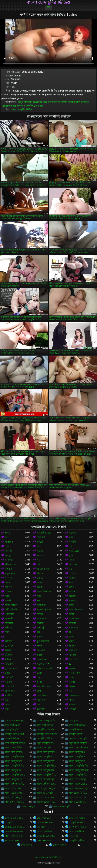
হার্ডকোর (73, 533)
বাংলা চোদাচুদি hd (77, 752)
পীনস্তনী (71, 102)
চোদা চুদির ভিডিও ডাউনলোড (79, 725)
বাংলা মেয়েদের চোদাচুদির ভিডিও (15, 793)
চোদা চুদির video (12, 725)
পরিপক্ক (72, 682)
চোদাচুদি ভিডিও (76, 822)
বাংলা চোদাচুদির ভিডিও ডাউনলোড (79, 775)
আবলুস (72, 646)
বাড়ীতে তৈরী (11, 610)
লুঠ (38, 560)
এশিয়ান (8, 569)
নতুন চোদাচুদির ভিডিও (22, 110)
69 (70, 664)
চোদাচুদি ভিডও (76, 730)
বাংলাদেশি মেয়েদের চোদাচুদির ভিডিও (79, 797)
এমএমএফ (74, 628)
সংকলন (20, 106)
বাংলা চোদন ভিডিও (14, 748)
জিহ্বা (72, 700)
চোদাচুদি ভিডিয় (76, 734)
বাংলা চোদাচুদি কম (45, 757)
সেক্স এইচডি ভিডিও (14, 831)
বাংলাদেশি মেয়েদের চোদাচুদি (47, 797)
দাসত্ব (71, 677)
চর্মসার (40, 582)
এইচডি (40, 551)
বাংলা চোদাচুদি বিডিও (47, 766)
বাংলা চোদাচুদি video (14, 757)
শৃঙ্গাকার (12, 106)
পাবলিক (8, 695)
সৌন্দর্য (27, 106)
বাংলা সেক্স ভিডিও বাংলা (79, 831)
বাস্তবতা (8, 641)
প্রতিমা (72, 705)
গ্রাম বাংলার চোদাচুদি (14, 721)
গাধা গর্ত (73, 650)
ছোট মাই (41, 537)
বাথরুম (72, 686)
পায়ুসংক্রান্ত (10, 573)
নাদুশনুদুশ (41, 700)
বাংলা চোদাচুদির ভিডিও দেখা (15, 779)
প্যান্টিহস (73, 709)
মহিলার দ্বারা (10, 564)
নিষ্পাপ (64, 102)
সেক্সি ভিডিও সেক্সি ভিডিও (15, 827)
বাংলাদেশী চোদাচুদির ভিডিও (15, 802)
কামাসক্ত (9, 560)
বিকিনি (72, 668)
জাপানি (72, 592)
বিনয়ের (72, 578)
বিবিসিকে (9, 623)
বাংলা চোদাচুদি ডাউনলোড (47, 761)
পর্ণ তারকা (9, 614)
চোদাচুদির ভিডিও (77, 841)
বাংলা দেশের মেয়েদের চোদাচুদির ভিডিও (15, 788)
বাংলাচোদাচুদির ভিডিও (79, 793)
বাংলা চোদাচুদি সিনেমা (79, 770)
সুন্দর (71, 555)
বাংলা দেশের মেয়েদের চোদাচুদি (79, 784)
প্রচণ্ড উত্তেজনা (82, 102)
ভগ (7, 537)
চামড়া (8, 596)
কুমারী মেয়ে (74, 551)
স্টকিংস (40, 573)
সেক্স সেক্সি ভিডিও (77, 818)
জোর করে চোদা (44, 818)
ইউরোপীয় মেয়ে (40, 102)
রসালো (8, 650)
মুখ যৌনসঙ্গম (43, 641)
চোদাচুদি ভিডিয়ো (12, 739)
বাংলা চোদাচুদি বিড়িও (15, 766)
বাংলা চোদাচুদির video (15, 775)
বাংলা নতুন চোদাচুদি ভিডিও (47, 788)
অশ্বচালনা (9, 542)
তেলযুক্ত (9, 646)
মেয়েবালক (74, 695)
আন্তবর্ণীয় (9, 619)
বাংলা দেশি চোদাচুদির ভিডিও (15, 784)
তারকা (40, 637)
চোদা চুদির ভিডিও (45, 725)
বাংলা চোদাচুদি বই (77, 761)
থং (6, 637)
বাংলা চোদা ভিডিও (13, 836)
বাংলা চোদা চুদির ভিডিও (47, 752)
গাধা (71, 537)
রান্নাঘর (8, 705)
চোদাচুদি (8, 822)
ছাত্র (39, 632)
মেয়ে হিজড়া (42, 695)
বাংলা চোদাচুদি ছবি (13, 761)
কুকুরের (40, 542)
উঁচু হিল (8, 655)
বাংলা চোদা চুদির (44, 748)
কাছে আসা (42, 619)
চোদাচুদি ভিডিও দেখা (14, 734)
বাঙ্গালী (40, 691)
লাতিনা (8, 659)
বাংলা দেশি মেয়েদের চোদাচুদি (47, 784)
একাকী (50, 102)
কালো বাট (9, 686)
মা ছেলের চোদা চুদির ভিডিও (63, 806)
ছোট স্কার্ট (9, 677)
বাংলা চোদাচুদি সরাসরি (47, 770)
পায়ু (71, 691)
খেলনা (57, 102)
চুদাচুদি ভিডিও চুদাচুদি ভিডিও (47, 836)
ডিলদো (40, 623)
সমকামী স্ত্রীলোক (44, 610)
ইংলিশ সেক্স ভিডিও (78, 827)
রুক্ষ (39, 705)
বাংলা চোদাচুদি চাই (77, 757)
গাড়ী (7, 709)
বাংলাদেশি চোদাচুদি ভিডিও (15, 797)
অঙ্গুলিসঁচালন (25, 102)
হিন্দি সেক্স (73, 836)
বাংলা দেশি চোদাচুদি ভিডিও (79, 779)
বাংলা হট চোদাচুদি (45, 793)
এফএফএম (42, 659)
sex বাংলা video (13, 841)
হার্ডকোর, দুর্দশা (43, 664)
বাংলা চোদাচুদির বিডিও (47, 775)
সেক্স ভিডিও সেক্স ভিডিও (15, 818)
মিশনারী (8, 551)
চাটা (7, 700)
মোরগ (40, 673)
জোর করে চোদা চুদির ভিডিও (79, 739)
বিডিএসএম (10, 664)
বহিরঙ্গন (72, 596)
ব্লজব (7, 533)
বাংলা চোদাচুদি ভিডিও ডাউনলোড (15, 770)
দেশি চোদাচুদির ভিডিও (15, 743)
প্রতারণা (40, 655)
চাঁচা (71, 546)
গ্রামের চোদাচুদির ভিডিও (47, 721)
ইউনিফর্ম (41, 709)
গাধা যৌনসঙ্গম (75, 610)
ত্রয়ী (71, 569)
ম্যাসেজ (72, 655)
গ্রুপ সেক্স (41, 650)
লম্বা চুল (8, 682)
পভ (38, 601)
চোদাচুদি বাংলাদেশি (45, 730)
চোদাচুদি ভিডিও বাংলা (47, 734)
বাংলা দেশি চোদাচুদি (46, 779)
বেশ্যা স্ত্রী (40, 628)
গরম (71, 582)
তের (7, 546)
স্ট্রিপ (39, 564)
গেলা (71, 637)
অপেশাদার (74, 564)
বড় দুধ (8, 555)
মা (70, 632)
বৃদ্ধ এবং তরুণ (11, 668)
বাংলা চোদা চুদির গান (78, 748)
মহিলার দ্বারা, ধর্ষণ (45, 668)
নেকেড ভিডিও (59, 845)
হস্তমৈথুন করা (37, 106)
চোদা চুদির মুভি (12, 730)
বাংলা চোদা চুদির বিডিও (15, 752)
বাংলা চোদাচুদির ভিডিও (48, 2)
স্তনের (39, 682)
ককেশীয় (72, 623)
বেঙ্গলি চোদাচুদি (28, 806)
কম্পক (40, 646)
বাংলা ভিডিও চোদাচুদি (79, 788)
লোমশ (8, 592)
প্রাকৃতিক (73, 601)
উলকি (72, 614)
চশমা (7, 632)
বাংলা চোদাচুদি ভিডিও (79, 766)
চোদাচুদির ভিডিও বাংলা (47, 739)
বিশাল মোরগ (11, 605)
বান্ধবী (40, 587)
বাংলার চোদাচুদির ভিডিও (79, 802)
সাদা (39, 546)
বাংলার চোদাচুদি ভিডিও (47, 802)
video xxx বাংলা (44, 841)
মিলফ (72, 560)
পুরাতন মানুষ (75, 673)
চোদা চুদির (73, 721)
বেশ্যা (71, 587)
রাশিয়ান (8, 628)
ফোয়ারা (5, 106)
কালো (72, 605)
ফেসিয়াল (73, 573)
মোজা (8, 673)
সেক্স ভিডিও (26, 845)
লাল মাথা (41, 605)
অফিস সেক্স (10, 691)
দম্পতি (40, 614)
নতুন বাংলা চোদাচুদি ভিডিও (79, 743)
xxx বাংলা (41, 827)
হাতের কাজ (74, 619)
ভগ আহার (74, 659)
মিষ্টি (39, 596)
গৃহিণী (71, 641)
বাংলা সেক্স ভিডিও (45, 831)
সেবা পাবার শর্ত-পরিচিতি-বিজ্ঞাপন (48, 857)
